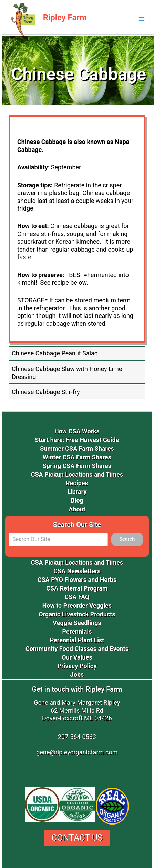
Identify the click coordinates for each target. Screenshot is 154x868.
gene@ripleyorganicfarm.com (77, 752)
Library (77, 492)
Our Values (77, 657)
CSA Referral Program (77, 588)
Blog (77, 500)
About (77, 509)
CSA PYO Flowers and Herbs (77, 580)
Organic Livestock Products (77, 614)
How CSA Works (77, 431)
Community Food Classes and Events (77, 649)
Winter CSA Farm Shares (77, 457)
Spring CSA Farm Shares (77, 466)
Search (127, 539)
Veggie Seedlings (77, 623)
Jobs (77, 675)
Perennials (77, 631)
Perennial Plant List (77, 640)
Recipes (77, 483)
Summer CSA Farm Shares (77, 448)
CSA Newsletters (77, 571)
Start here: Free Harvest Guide (77, 440)
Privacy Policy (77, 666)
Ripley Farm (65, 18)
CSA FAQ (77, 597)
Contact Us (77, 838)
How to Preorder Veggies (77, 606)
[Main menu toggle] (142, 19)
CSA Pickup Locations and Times (77, 474)
